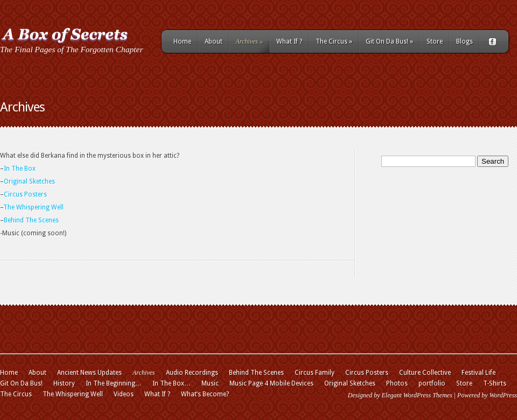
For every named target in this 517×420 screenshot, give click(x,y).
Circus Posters (25, 194)
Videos (124, 394)
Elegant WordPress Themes (417, 395)
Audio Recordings (192, 373)
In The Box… (172, 383)
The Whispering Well (33, 207)
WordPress (503, 395)
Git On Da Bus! (389, 41)
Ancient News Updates (89, 373)
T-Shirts (495, 383)
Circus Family (315, 373)
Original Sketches (29, 181)
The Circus (334, 41)
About (214, 41)
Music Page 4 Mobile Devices (271, 383)
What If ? (289, 41)
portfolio (432, 383)
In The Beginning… (114, 383)
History (64, 383)
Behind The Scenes (31, 220)
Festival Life (478, 373)
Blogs (464, 41)
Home (182, 41)
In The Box (20, 169)
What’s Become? (205, 394)
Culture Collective (425, 373)
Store (435, 41)
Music (210, 383)
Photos (397, 383)
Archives (250, 41)
